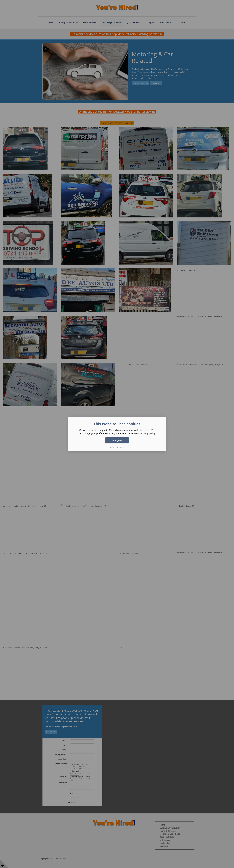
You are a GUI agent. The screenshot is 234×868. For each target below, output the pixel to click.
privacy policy (148, 433)
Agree (117, 440)
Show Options (117, 447)
